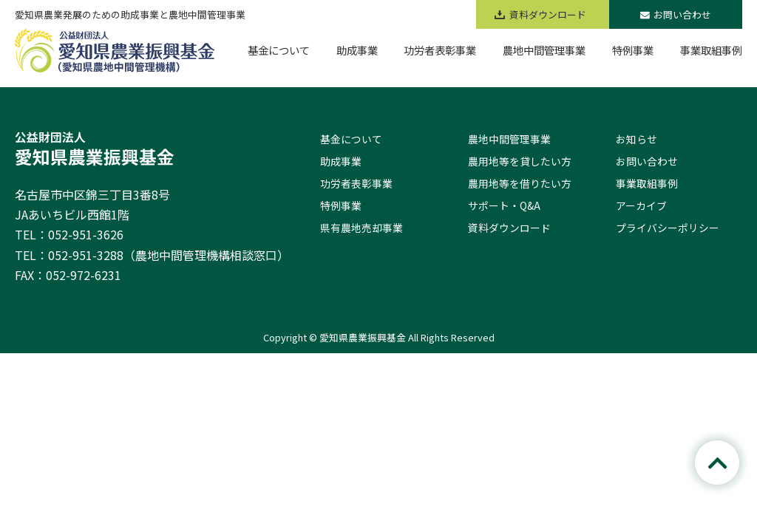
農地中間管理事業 (509, 139)
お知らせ (637, 139)
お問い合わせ (676, 14)
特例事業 (341, 205)
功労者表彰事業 (356, 183)
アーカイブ (641, 205)
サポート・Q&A (504, 205)
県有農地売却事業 (361, 228)
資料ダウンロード (509, 228)
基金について (351, 139)
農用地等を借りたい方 (520, 183)
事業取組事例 (647, 183)
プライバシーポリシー (668, 228)
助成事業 (341, 161)
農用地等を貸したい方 (520, 161)
